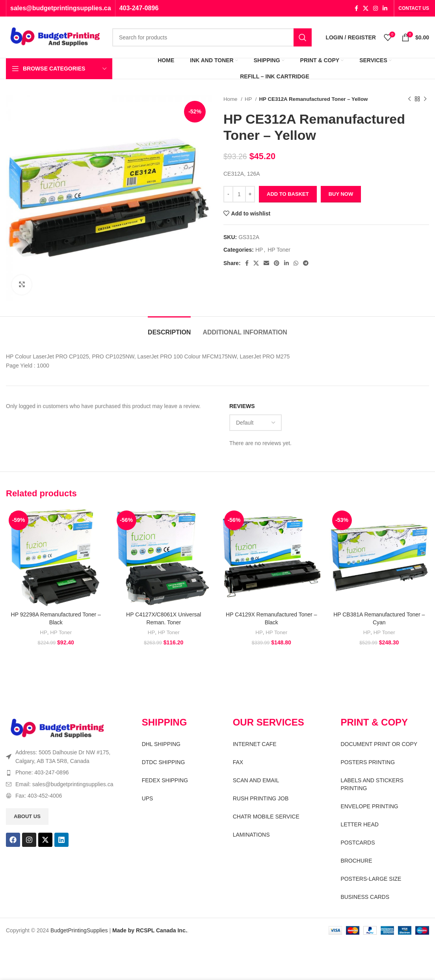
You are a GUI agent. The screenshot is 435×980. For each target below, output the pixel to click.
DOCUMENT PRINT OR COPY (379, 744)
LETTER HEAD (359, 824)
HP (249, 99)
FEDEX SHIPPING (165, 780)
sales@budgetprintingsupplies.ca (61, 8)
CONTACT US (414, 8)
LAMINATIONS (251, 835)
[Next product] (425, 99)
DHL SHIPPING (161, 744)
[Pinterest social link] (277, 263)
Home (231, 99)
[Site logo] (55, 37)
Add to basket (288, 194)
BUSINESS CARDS (365, 897)
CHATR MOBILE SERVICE (266, 817)
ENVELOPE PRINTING (369, 806)
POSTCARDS (358, 843)
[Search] (212, 37)
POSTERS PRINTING (368, 762)
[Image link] (57, 728)
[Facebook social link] (356, 8)
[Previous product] (409, 99)
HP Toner (279, 250)
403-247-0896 (139, 8)
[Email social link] (266, 263)
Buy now (341, 194)
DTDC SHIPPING (164, 762)
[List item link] (60, 772)
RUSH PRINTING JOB (261, 798)
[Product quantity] (239, 194)
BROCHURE (356, 861)
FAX (238, 762)
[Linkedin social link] (385, 8)
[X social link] (366, 8)
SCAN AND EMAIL (256, 780)
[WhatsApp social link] (296, 263)
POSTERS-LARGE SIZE (371, 879)
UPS (148, 798)
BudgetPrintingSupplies (79, 930)
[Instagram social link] (376, 8)
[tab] (169, 328)
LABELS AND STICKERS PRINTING (372, 784)
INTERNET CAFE (255, 744)
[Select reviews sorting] (256, 423)
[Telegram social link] (306, 263)
